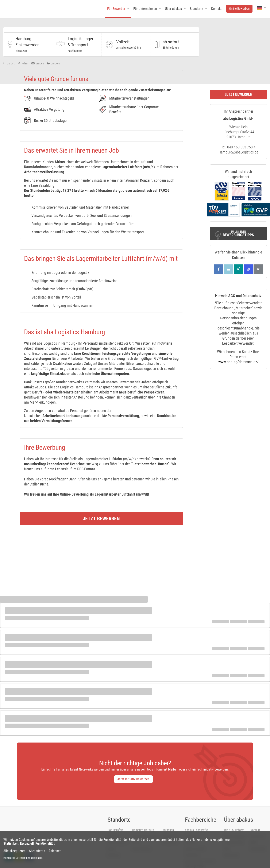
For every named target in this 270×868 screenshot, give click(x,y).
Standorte (119, 810)
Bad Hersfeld (115, 820)
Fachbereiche (201, 810)
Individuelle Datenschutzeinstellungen (23, 858)
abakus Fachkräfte (196, 820)
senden (38, 63)
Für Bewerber (116, 9)
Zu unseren (238, 233)
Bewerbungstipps (235, 826)
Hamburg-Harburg (143, 820)
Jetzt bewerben (101, 509)
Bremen (112, 826)
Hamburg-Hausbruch (145, 826)
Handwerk (191, 826)
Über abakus (239, 810)
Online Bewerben (239, 9)
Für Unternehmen (145, 9)
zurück (9, 63)
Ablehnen (55, 851)
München (168, 820)
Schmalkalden (171, 826)
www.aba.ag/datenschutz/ (238, 362)
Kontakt (255, 820)
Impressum (257, 826)
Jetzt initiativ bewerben (133, 769)
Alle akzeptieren (14, 851)
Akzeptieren (37, 851)
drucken (53, 63)
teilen (23, 63)
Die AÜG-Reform (234, 820)
